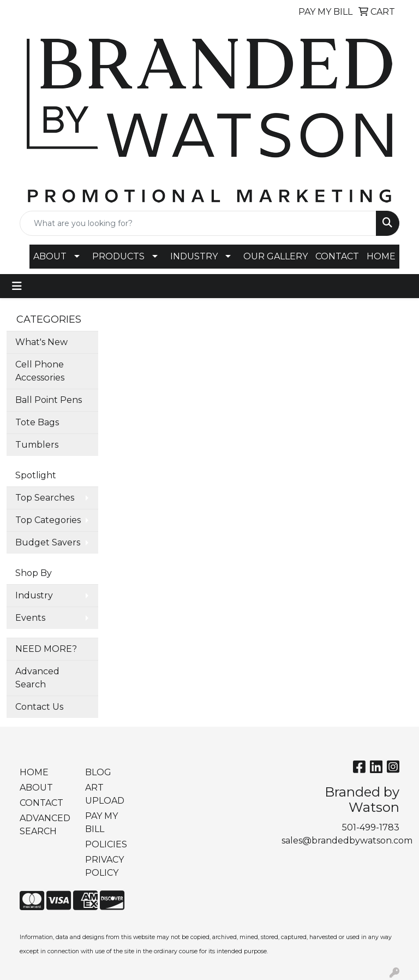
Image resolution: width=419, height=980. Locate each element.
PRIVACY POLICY (104, 866)
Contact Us (39, 707)
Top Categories (48, 520)
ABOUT (50, 256)
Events (30, 618)
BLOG (98, 772)
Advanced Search (37, 678)
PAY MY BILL (101, 822)
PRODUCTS (118, 256)
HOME (381, 256)
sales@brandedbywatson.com (347, 841)
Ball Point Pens (49, 400)
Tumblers (37, 445)
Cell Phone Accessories (40, 371)
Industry (34, 595)
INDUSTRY (194, 256)
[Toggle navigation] (17, 286)
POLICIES (106, 844)
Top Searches (45, 498)
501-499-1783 (371, 827)
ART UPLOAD (105, 794)
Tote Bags (37, 422)
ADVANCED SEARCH (45, 825)
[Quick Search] (198, 223)
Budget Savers (48, 542)
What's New (41, 342)
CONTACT (337, 256)
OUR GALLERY (276, 256)
